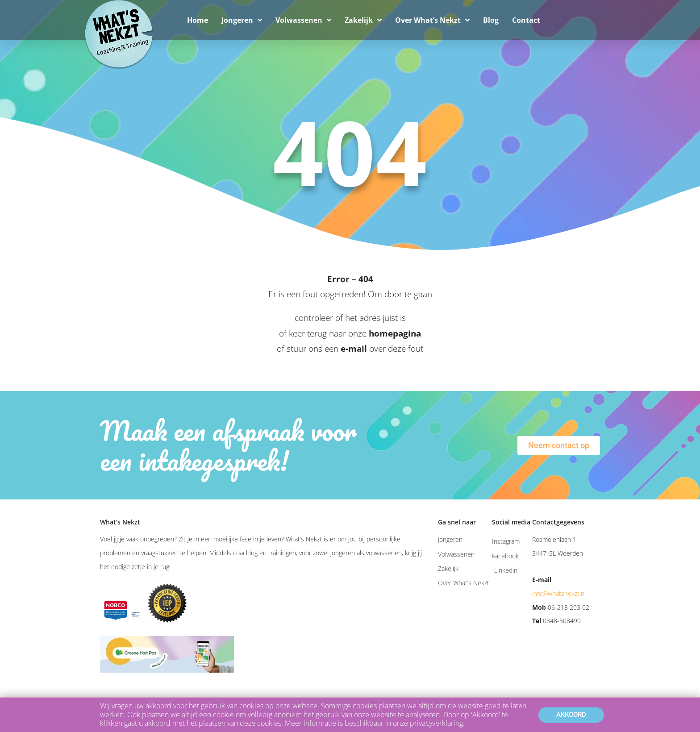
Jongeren (242, 20)
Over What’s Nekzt (432, 20)
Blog (491, 20)
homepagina (395, 333)
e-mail (354, 349)
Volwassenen (303, 20)
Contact (526, 20)
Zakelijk (363, 20)
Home (198, 20)
